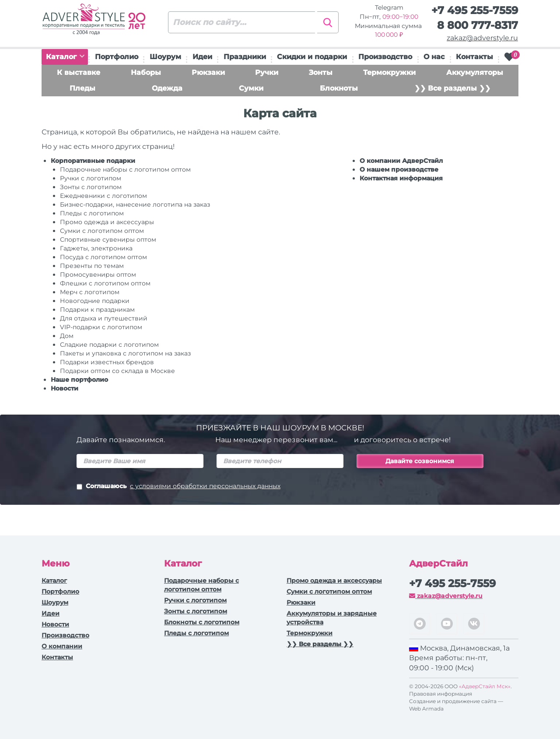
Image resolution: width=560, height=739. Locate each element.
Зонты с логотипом (91, 187)
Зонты (321, 72)
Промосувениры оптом (98, 274)
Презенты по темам (92, 266)
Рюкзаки (208, 72)
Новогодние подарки (95, 301)
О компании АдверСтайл (401, 161)
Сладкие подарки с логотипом (109, 345)
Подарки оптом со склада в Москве (117, 371)
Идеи (202, 57)
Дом (67, 336)
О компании (62, 646)
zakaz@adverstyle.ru (482, 38)
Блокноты (339, 88)
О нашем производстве (399, 169)
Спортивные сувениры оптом (108, 239)
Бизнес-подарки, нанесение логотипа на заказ (135, 204)
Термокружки (389, 72)
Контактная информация (401, 178)
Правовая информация (441, 694)
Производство (385, 57)
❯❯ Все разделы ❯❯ (452, 88)
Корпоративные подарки (93, 161)
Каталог (65, 57)
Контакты (474, 57)
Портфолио (117, 57)
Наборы (146, 72)
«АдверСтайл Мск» (485, 686)
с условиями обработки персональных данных (205, 486)
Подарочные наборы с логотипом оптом (125, 169)
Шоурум (165, 57)
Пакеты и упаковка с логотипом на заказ (125, 353)
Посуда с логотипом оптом (103, 257)
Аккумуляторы (475, 72)
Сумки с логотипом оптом (102, 231)
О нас (434, 57)
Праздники (245, 57)
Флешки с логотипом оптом (105, 283)
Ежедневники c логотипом (103, 196)
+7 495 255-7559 (475, 10)
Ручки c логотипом (91, 178)
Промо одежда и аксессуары (107, 222)
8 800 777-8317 (478, 25)
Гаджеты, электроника (96, 248)
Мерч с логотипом (90, 292)
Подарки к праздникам (97, 310)
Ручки (267, 72)
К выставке (79, 72)
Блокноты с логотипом (202, 622)
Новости (65, 388)
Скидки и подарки (312, 57)
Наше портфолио (79, 380)
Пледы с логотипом (92, 213)
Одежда (167, 88)
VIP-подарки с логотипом (101, 327)
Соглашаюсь (178, 487)
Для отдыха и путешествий (104, 318)
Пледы (82, 88)
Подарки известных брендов (107, 362)
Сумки (251, 88)
